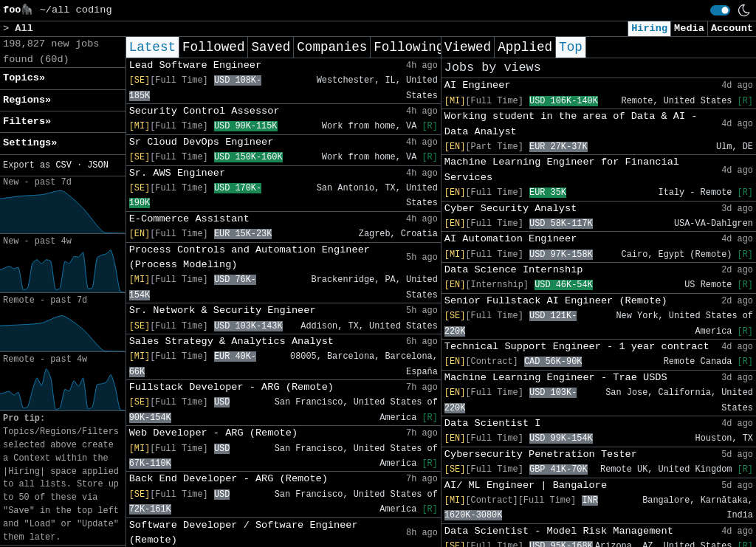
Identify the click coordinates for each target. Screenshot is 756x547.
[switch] (720, 10)
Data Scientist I (493, 423)
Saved (271, 47)
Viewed (468, 47)
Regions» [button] (27, 100)
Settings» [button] (30, 143)
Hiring (649, 28)
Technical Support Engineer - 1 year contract (577, 347)
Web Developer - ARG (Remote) (213, 433)
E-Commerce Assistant (189, 219)
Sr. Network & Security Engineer (223, 310)
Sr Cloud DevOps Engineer (202, 142)
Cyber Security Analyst (511, 209)
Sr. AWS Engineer (178, 173)
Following (409, 47)
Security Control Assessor (205, 111)
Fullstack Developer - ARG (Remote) (231, 387)
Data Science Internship (514, 270)
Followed (213, 47)
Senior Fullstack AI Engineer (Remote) (556, 301)
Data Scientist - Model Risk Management (559, 531)
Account (732, 28)
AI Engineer (478, 85)
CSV (63, 165)
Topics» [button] (24, 78)
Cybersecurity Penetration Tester (541, 454)
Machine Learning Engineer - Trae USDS (556, 378)
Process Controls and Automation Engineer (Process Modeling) (250, 257)
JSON (98, 165)
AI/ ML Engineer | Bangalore (526, 485)
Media (689, 28)
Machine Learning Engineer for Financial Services (562, 169)
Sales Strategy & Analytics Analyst (231, 341)
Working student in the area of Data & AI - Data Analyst (571, 124)
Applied (525, 47)
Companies (332, 47)
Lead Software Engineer (195, 65)
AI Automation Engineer (511, 239)
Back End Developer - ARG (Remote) (228, 479)
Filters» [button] (27, 121)
